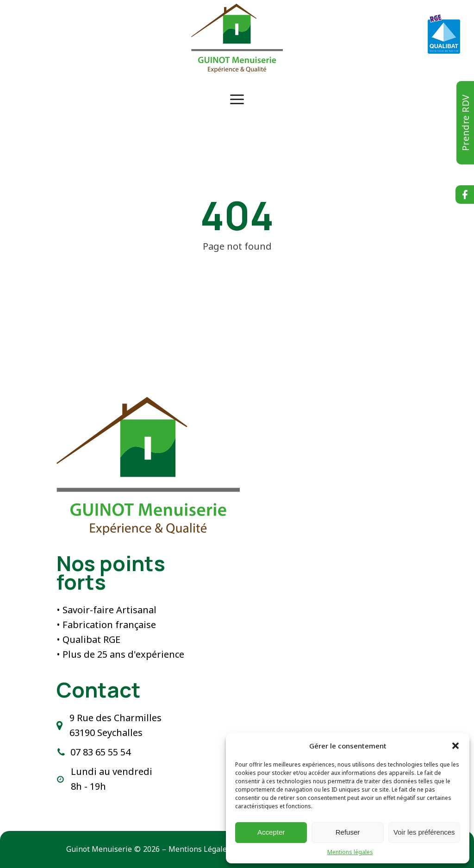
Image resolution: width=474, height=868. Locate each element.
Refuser (348, 832)
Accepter (271, 832)
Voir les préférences (424, 832)
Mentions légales (350, 852)
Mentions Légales (200, 849)
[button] (455, 746)
